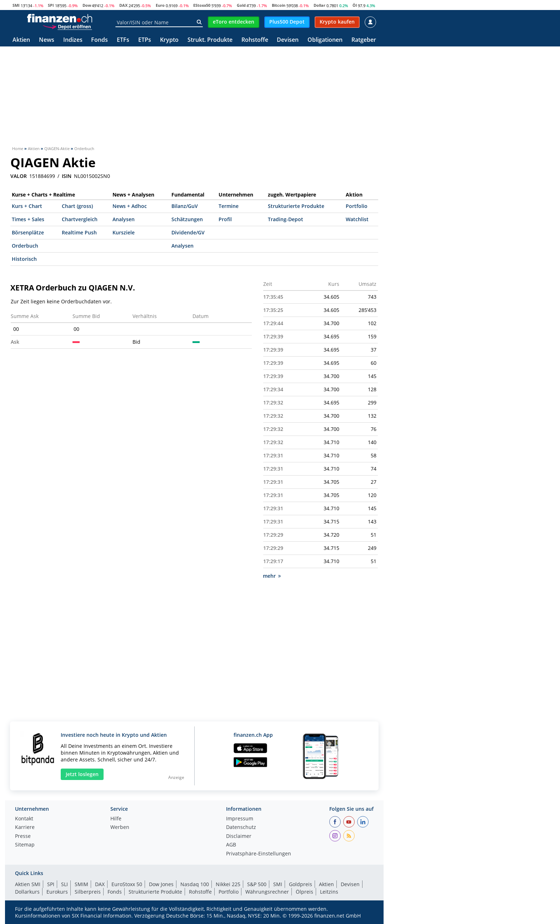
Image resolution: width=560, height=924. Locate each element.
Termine (229, 206)
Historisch (24, 259)
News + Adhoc (130, 206)
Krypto (169, 40)
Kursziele (124, 232)
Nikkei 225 (228, 884)
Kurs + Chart (27, 206)
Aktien (21, 40)
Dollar (319, 5)
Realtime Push (79, 232)
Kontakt (24, 819)
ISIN (67, 176)
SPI (51, 5)
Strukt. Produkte (210, 40)
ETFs (123, 40)
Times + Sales (28, 219)
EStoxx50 (202, 5)
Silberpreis (88, 892)
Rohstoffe (255, 40)
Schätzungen (187, 219)
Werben (120, 828)
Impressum (240, 819)
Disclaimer (239, 836)
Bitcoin (279, 5)
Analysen (124, 219)
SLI (64, 884)
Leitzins (329, 892)
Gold (241, 5)
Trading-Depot (286, 219)
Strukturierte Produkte (296, 206)
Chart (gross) (77, 206)
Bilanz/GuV (185, 206)
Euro (160, 5)
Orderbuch (25, 246)
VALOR (19, 176)
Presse (23, 836)
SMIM (81, 884)
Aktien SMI (28, 884)
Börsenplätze (28, 232)
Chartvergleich (80, 219)
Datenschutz (241, 828)
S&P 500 (257, 884)
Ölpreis (304, 892)
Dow (87, 5)
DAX (123, 5)
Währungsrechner (267, 892)
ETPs (145, 40)
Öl (355, 5)
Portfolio (357, 206)
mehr (272, 576)
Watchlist (357, 219)
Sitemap (25, 845)
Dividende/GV (188, 232)
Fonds (99, 40)
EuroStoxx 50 (127, 884)
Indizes (73, 40)
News (47, 40)
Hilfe (116, 819)
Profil (225, 219)
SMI (16, 5)
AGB (231, 845)
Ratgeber (364, 40)
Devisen (288, 40)
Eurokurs (57, 892)
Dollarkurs (27, 892)
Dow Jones (161, 884)
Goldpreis (301, 884)
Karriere (25, 828)
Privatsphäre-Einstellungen (259, 854)
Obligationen (325, 40)
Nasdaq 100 (195, 884)
